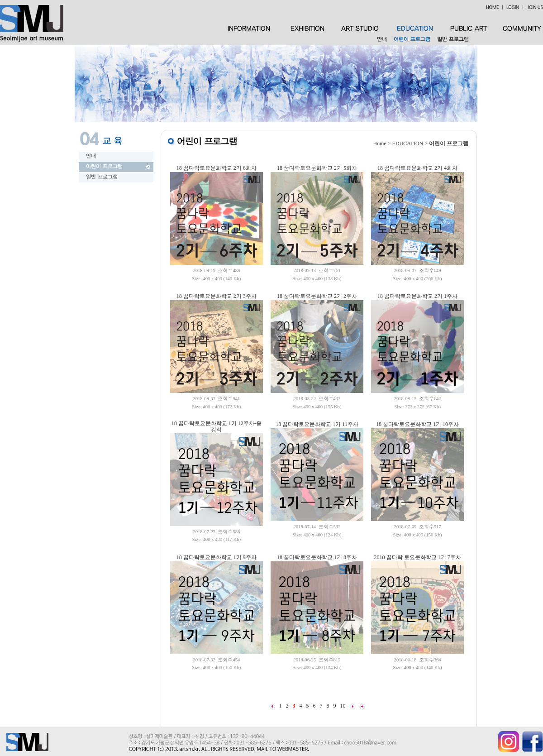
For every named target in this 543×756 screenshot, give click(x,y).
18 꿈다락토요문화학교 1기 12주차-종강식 (217, 426)
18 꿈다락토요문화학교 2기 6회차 (217, 168)
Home (379, 144)
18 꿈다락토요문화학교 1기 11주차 (317, 424)
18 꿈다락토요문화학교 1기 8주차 (317, 557)
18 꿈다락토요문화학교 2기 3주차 (217, 296)
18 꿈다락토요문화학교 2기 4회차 (417, 168)
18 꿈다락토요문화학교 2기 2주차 (317, 296)
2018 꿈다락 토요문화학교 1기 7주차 (418, 557)
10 (343, 706)
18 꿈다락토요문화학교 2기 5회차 (317, 168)
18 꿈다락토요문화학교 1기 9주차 (217, 557)
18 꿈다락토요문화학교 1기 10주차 (417, 424)
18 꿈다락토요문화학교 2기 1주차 (417, 296)
